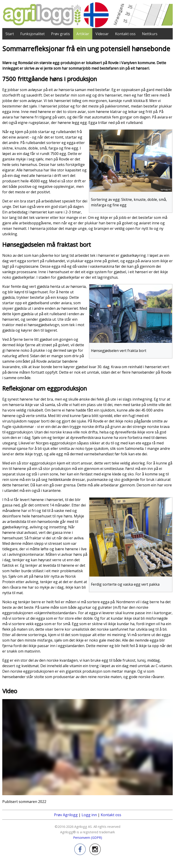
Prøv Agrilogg (66, 815)
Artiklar (83, 34)
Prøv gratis (60, 34)
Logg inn (89, 815)
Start (10, 34)
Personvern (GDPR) (88, 838)
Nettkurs (150, 34)
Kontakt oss (125, 34)
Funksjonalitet (32, 34)
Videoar (102, 34)
